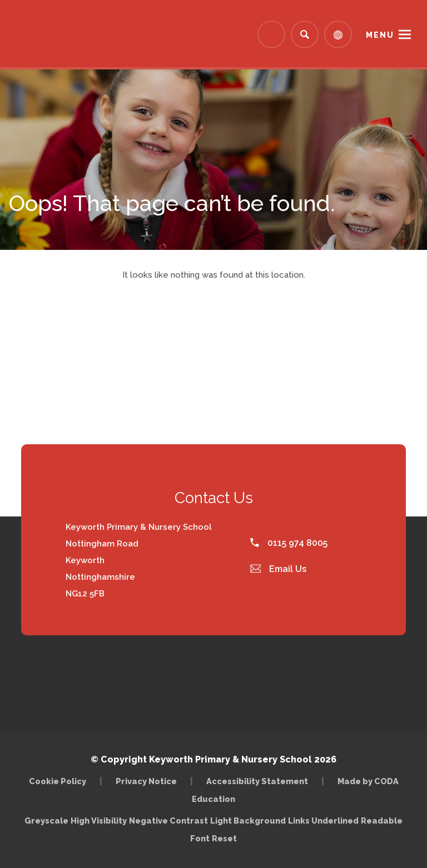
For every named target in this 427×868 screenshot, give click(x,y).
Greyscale (46, 821)
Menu (380, 35)
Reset (224, 838)
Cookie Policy (58, 781)
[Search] (305, 34)
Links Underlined (323, 821)
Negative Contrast (168, 821)
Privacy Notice (146, 781)
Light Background (248, 821)
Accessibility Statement (257, 781)
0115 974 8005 (289, 543)
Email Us (279, 569)
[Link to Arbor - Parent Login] (271, 34)
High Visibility (99, 821)
